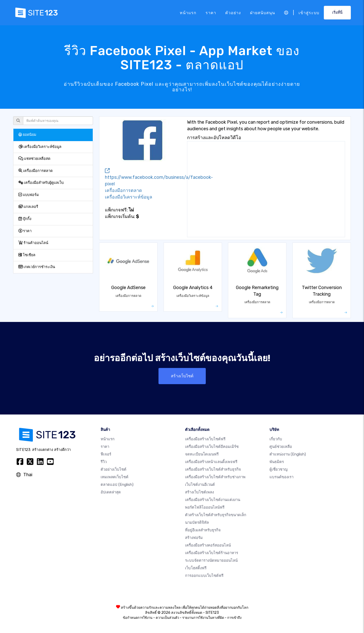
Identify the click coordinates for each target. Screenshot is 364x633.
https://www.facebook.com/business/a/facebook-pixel (159, 178)
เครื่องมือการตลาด (36, 171)
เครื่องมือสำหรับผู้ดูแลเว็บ (41, 183)
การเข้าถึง (234, 618)
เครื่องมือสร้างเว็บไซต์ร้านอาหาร (212, 553)
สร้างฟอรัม (194, 538)
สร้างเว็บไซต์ (182, 376)
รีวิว (104, 462)
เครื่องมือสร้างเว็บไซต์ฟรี (205, 439)
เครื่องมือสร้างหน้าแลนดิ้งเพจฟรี (211, 462)
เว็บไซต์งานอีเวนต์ (200, 485)
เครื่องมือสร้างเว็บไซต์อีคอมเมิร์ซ (212, 447)
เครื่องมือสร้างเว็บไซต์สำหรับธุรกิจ (213, 469)
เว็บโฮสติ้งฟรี (196, 568)
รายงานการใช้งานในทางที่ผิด (203, 618)
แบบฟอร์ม (29, 195)
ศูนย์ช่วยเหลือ (281, 447)
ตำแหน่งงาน (288, 454)
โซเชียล (27, 255)
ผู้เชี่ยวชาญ (279, 469)
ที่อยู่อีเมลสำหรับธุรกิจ (203, 530)
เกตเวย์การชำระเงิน (37, 267)
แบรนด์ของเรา (281, 477)
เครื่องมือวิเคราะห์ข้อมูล (40, 147)
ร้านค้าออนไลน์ (33, 243)
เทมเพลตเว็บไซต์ (115, 477)
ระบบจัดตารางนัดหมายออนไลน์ (211, 560)
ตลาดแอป (117, 485)
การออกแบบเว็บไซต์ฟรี (204, 576)
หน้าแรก (188, 13)
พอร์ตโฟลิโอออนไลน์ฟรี (205, 507)
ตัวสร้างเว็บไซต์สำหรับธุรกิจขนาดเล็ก (216, 515)
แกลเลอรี (28, 207)
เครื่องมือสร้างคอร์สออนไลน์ (208, 545)
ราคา (211, 13)
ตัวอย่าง (233, 13)
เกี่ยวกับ (276, 439)
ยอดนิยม (27, 135)
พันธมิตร (277, 462)
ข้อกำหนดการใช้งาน (138, 618)
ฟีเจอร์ (106, 454)
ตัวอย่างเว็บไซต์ (113, 469)
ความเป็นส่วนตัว (167, 618)
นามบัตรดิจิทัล (197, 522)
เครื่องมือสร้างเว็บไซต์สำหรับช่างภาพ (215, 477)
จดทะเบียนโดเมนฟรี (202, 454)
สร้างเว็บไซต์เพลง (199, 492)
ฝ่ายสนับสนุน (263, 13)
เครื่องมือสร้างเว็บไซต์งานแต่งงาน (213, 500)
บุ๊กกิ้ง (25, 219)
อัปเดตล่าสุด (111, 492)
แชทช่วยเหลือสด (34, 159)
